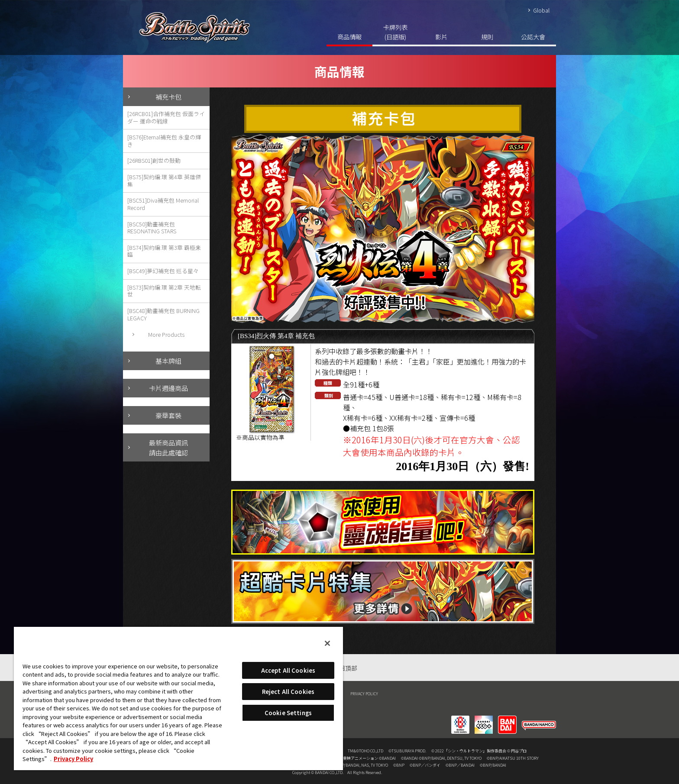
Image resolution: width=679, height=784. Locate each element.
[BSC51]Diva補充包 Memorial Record (163, 204)
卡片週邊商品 (168, 388)
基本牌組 (168, 361)
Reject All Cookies (288, 692)
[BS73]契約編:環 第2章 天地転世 (164, 291)
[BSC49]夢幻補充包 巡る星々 (163, 271)
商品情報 (349, 37)
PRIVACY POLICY (364, 694)
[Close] (327, 643)
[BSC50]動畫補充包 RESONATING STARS (152, 228)
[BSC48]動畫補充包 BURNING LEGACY (163, 314)
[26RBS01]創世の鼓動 (154, 160)
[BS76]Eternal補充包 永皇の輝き (164, 141)
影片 (441, 37)
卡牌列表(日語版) (395, 32)
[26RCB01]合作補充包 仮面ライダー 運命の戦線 (166, 117)
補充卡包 (168, 97)
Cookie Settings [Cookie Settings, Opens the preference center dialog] (288, 713)
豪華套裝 (168, 415)
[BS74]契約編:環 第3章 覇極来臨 (164, 251)
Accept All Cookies (288, 670)
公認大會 (533, 37)
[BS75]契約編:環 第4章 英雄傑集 (164, 181)
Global (541, 10)
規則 (487, 37)
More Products (166, 334)
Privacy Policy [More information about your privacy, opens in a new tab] (73, 759)
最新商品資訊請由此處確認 (168, 447)
